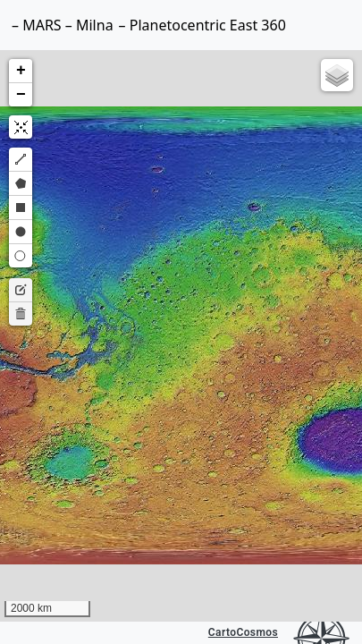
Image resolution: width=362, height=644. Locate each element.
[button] (21, 71)
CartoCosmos (243, 632)
